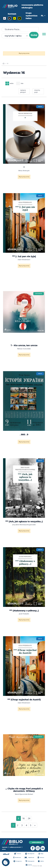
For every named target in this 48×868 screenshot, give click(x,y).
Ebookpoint (30, 854)
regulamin (5, 847)
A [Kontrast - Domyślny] (4, 18)
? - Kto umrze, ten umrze (24, 345)
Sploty (29, 865)
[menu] (24, 134)
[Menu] (44, 34)
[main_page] (4, 63)
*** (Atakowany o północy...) (24, 611)
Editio (41, 861)
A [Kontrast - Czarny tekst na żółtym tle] (14, 18)
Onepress (18, 861)
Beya (41, 854)
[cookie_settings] (6, 862)
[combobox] (17, 36)
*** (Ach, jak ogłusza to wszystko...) (24, 522)
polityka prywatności (15, 847)
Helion (18, 854)
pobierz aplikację (36, 842)
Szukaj (34, 35)
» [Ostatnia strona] (35, 825)
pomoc (4, 849)
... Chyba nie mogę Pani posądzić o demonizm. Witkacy (24, 790)
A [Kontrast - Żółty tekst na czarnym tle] (19, 18)
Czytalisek (29, 857)
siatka (9, 83)
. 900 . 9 (24, 435)
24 (29, 818)
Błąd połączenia (24, 53)
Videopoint (30, 861)
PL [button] (42, 16)
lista (20, 83)
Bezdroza (17, 857)
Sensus (41, 857)
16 (23, 818)
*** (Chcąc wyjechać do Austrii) (24, 700)
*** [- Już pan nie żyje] (24, 256)
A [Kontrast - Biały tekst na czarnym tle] (9, 18)
